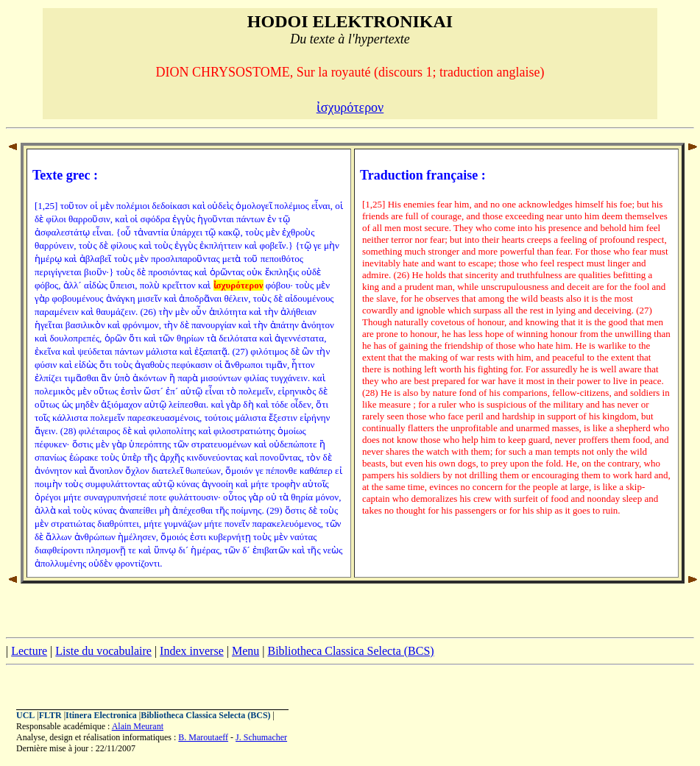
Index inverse (192, 651)
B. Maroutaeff (203, 737)
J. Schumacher (261, 737)
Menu (245, 651)
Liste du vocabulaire (103, 651)
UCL (25, 715)
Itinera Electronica (101, 715)
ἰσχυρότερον (350, 107)
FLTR (50, 715)
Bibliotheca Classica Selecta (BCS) (350, 651)
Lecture (29, 651)
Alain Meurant (138, 726)
